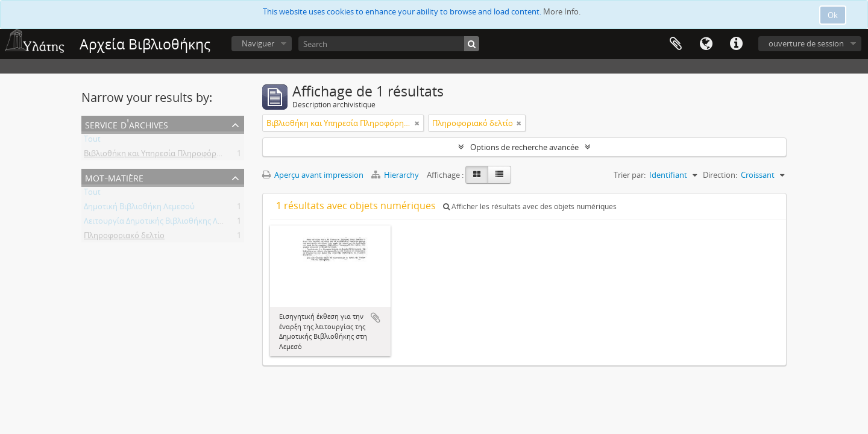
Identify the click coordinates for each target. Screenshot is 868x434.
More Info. (562, 11)
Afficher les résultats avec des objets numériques (530, 206)
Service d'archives (127, 124)
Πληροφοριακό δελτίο (124, 237)
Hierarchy (396, 175)
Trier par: (630, 175)
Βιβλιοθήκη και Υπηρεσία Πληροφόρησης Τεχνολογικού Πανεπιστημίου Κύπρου (229, 156)
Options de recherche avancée (524, 147)
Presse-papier (676, 44)
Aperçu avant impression (313, 175)
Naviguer (258, 43)
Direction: (720, 175)
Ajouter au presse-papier (376, 318)
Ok (833, 15)
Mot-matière (114, 177)
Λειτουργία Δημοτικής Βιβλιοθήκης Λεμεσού (164, 223)
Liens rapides (736, 44)
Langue (706, 44)
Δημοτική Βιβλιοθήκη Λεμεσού (139, 209)
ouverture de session (806, 43)
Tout (92, 141)
